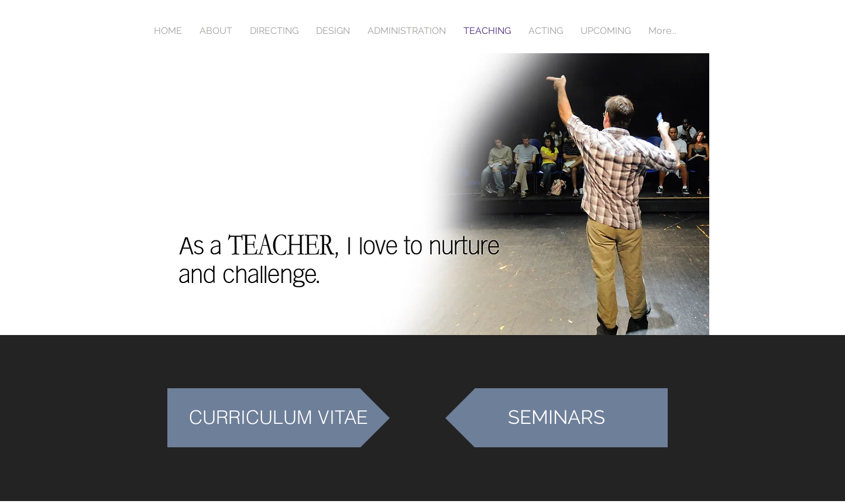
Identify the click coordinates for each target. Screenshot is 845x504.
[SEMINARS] (557, 418)
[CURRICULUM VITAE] (279, 418)
